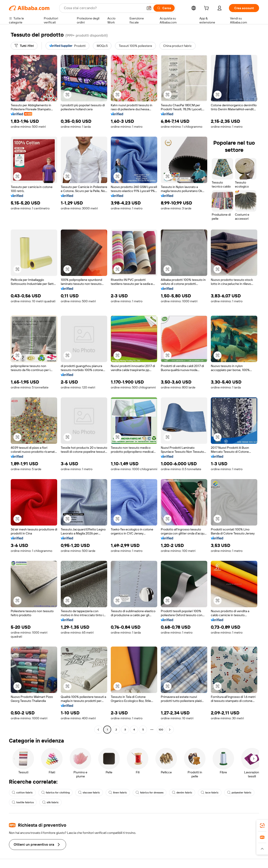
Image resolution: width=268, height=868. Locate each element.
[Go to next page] (170, 730)
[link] (262, 826)
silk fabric (50, 802)
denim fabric (182, 793)
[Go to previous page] (98, 730)
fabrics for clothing (55, 793)
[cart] (207, 9)
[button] (149, 8)
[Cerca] (164, 8)
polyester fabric (239, 793)
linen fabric (118, 793)
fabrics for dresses (150, 793)
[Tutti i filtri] (24, 46)
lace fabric (210, 793)
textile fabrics (23, 802)
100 (161, 730)
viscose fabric (89, 793)
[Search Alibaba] (103, 8)
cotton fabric (22, 793)
